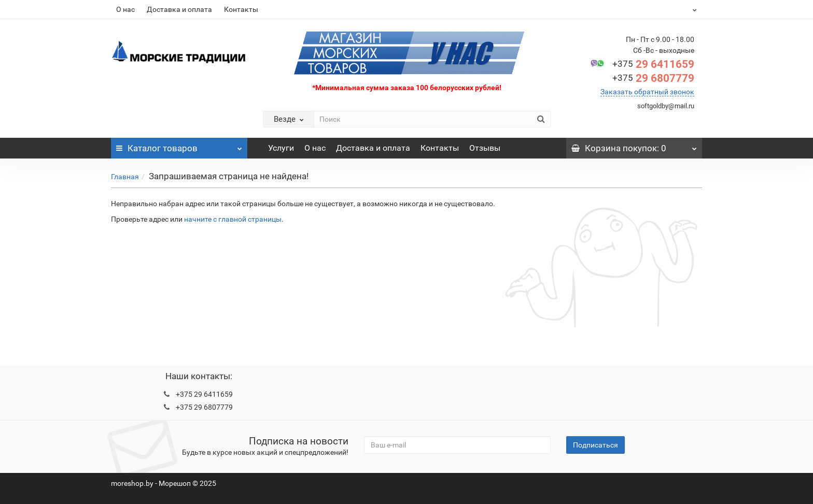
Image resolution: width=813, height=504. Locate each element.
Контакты (241, 9)
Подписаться (595, 445)
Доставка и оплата (179, 9)
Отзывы (485, 148)
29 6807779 (653, 78)
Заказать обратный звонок (647, 92)
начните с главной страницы (233, 219)
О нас (125, 9)
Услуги (281, 148)
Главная (125, 177)
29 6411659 (653, 64)
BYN (669, 9)
